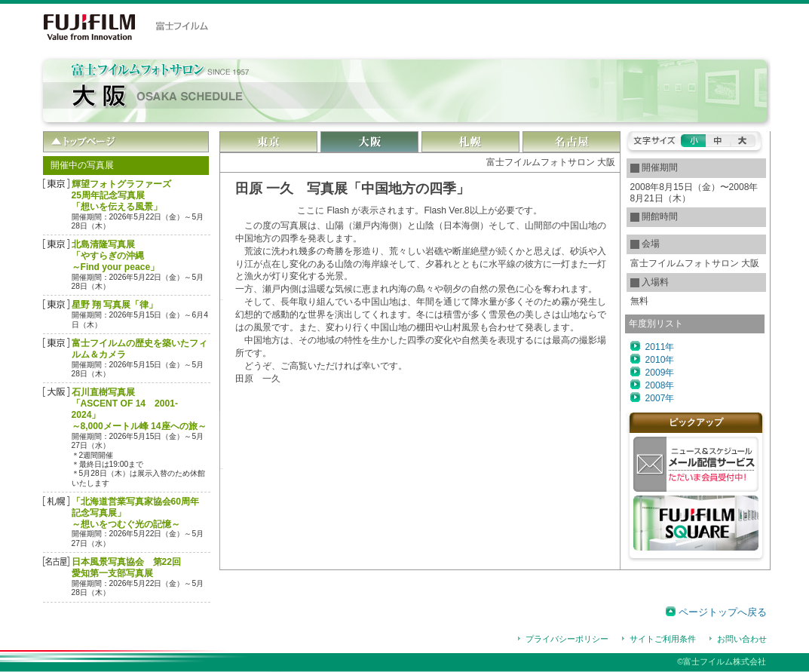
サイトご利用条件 (663, 639)
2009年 (660, 373)
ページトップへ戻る (723, 612)
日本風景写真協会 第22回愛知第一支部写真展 (126, 568)
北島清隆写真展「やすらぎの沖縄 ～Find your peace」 (116, 256)
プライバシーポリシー (567, 639)
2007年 (660, 398)
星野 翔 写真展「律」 (115, 305)
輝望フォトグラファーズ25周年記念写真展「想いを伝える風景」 (121, 195)
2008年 (660, 385)
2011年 (660, 347)
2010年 (660, 360)
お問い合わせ (742, 639)
